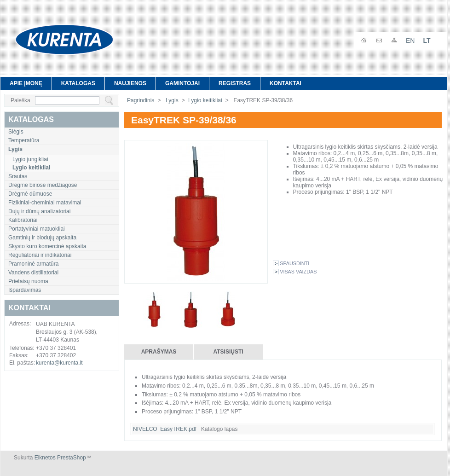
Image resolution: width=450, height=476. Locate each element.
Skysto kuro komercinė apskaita (47, 246)
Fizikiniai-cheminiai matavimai (45, 203)
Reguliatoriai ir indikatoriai (40, 255)
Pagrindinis (141, 100)
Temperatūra (24, 140)
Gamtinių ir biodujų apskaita (42, 238)
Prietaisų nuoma (28, 281)
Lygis (171, 100)
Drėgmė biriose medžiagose (43, 185)
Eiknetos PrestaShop (60, 458)
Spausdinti (294, 263)
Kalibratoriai (23, 220)
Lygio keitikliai (205, 100)
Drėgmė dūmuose (30, 194)
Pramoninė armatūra (33, 264)
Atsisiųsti (228, 352)
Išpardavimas (25, 290)
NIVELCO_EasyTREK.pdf (165, 429)
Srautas (18, 176)
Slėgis (16, 132)
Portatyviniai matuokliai (37, 229)
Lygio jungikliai (30, 159)
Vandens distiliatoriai (33, 273)
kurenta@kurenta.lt (59, 363)
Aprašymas (159, 352)
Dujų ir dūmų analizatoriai (39, 211)
